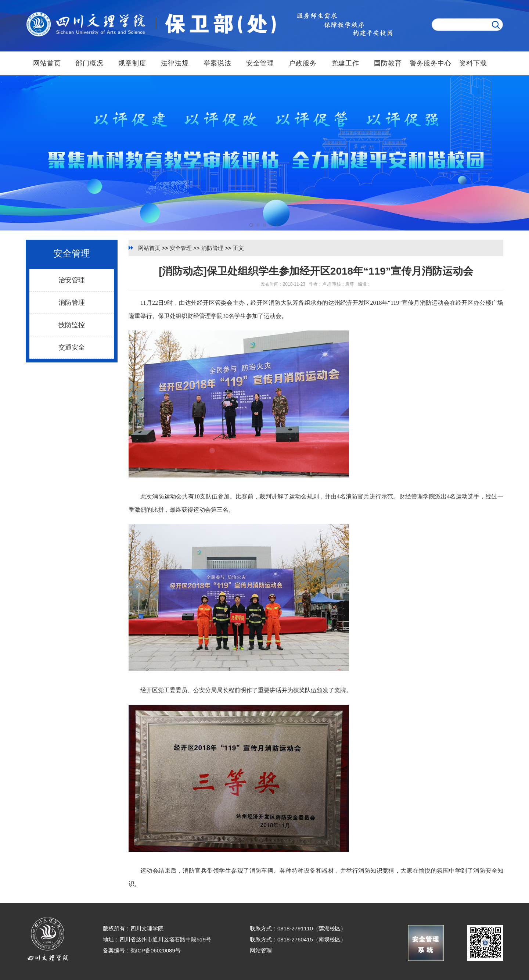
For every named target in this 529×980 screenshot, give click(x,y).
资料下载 (473, 63)
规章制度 (132, 63)
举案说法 (217, 63)
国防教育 (388, 63)
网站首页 (47, 63)
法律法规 (175, 63)
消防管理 (72, 303)
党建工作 (345, 63)
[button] (251, 225)
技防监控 (72, 325)
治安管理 (72, 280)
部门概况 (90, 63)
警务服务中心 (431, 63)
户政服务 (303, 63)
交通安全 (72, 347)
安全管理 (260, 63)
